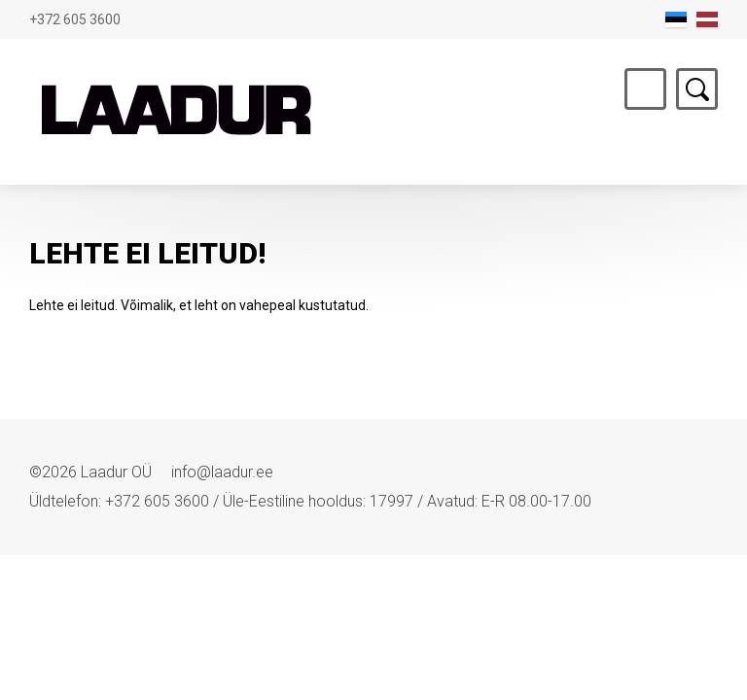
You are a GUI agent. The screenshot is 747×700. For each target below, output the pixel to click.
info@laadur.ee (222, 472)
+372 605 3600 (75, 19)
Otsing (697, 89)
